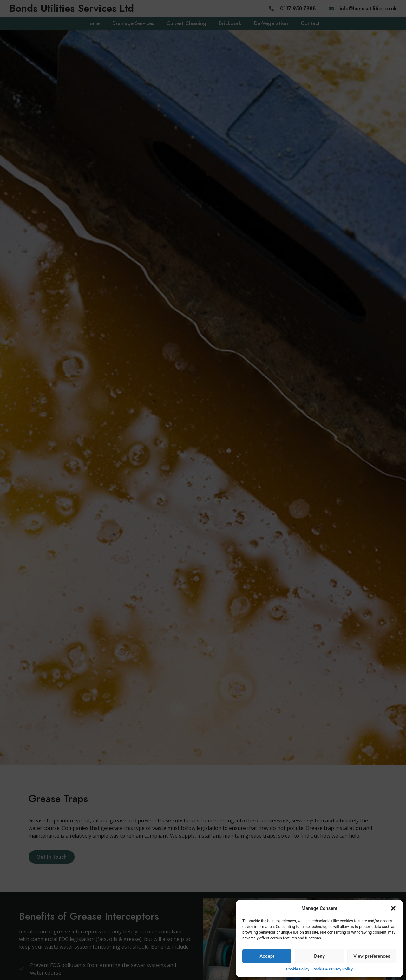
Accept (267, 956)
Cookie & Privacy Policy (333, 969)
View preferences (372, 956)
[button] (393, 908)
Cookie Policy (298, 969)
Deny (319, 956)
